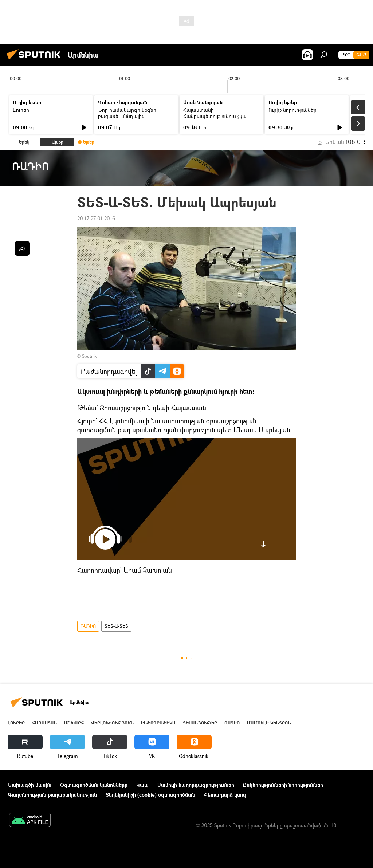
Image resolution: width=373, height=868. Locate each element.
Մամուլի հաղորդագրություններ (196, 785)
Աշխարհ (74, 723)
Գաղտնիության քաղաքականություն (52, 795)
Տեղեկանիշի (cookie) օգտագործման (150, 795)
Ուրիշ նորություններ (292, 110)
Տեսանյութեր (200, 723)
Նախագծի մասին (30, 785)
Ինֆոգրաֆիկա (158, 723)
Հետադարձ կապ (225, 795)
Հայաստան (44, 723)
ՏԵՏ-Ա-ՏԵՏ (116, 626)
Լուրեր (21, 110)
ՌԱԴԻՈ (88, 626)
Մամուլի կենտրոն (269, 723)
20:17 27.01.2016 (96, 218)
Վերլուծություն (112, 723)
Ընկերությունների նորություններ (283, 785)
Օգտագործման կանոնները (94, 785)
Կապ (142, 785)
